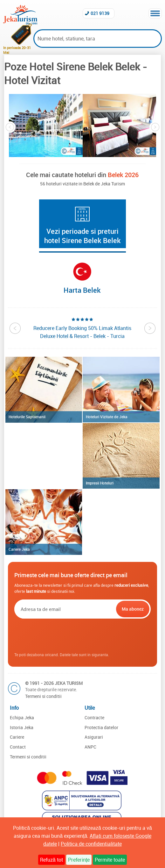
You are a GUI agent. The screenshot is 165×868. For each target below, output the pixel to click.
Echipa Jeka (22, 717)
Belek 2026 (123, 175)
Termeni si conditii (43, 696)
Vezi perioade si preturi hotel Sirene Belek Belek (82, 236)
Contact (18, 747)
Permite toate (110, 860)
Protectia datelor (101, 727)
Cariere (17, 737)
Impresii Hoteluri (100, 483)
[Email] (64, 609)
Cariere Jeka (19, 549)
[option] (46, 126)
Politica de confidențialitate (91, 844)
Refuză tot (52, 860)
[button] (46, 126)
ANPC (90, 747)
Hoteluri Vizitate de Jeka (107, 417)
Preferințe (79, 860)
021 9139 (100, 13)
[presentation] (82, 635)
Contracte (94, 717)
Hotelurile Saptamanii (27, 417)
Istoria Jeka (22, 727)
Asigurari (94, 737)
